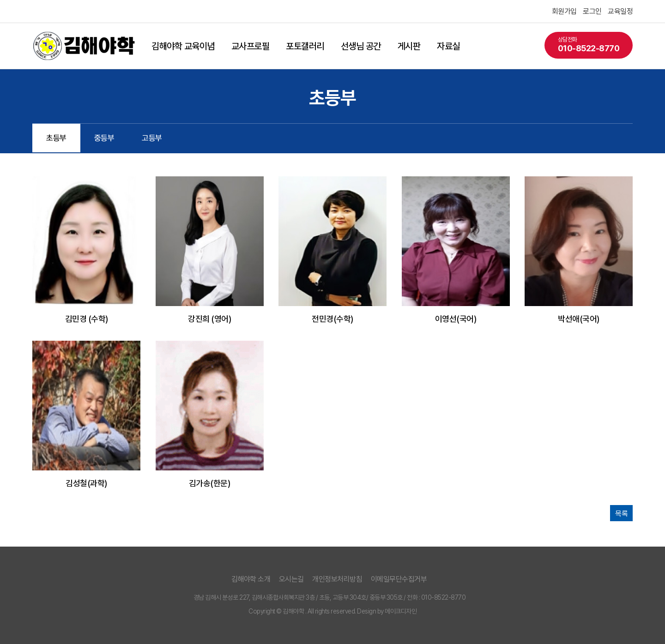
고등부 (152, 138)
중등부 (104, 138)
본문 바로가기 (0, 0)
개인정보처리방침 (337, 579)
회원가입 (564, 11)
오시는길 (291, 579)
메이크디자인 (401, 611)
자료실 (448, 46)
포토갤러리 (305, 46)
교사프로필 (251, 46)
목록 (621, 514)
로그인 (592, 11)
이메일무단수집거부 (399, 579)
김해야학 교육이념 (183, 46)
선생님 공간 (361, 46)
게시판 (409, 46)
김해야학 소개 (251, 579)
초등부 (56, 138)
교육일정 (620, 11)
